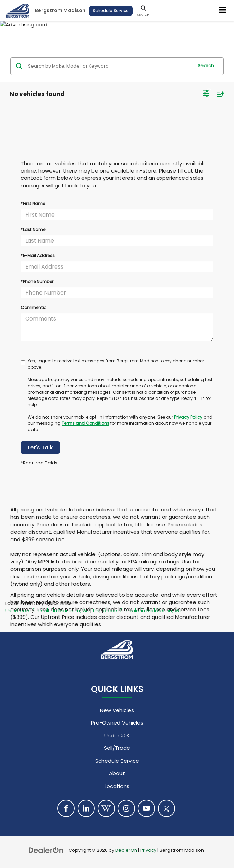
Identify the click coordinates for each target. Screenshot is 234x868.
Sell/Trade (117, 748)
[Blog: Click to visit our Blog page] (106, 808)
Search (206, 66)
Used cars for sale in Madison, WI (47, 610)
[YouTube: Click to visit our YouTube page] (146, 808)
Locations (117, 786)
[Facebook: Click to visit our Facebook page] (66, 808)
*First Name (33, 204)
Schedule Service (111, 11)
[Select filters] (206, 94)
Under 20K (117, 735)
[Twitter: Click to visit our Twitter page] (166, 808)
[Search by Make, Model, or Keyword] (110, 66)
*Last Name (33, 230)
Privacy (148, 850)
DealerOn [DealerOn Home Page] (126, 850)
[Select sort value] (219, 94)
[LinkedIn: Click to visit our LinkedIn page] (86, 808)
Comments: (33, 308)
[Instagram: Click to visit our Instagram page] (126, 808)
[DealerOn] (46, 850)
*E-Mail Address (38, 256)
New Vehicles (117, 710)
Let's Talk (40, 448)
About (117, 773)
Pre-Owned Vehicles (117, 723)
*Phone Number (37, 282)
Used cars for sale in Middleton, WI (137, 610)
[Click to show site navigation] (223, 10)
